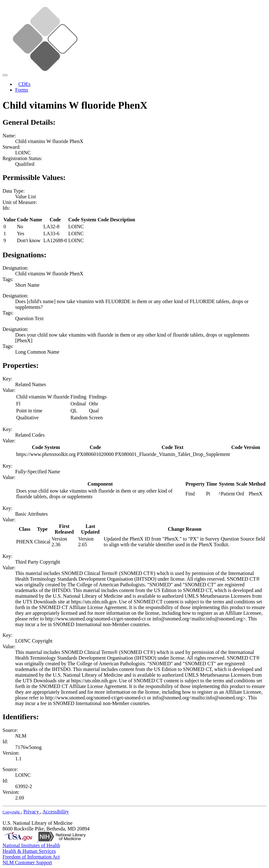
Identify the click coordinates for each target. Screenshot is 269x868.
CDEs (24, 84)
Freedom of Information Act (31, 857)
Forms (22, 90)
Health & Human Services (29, 851)
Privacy (32, 812)
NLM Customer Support (27, 862)
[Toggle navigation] (5, 75)
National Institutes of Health (31, 845)
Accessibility (56, 812)
